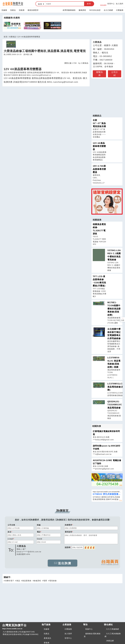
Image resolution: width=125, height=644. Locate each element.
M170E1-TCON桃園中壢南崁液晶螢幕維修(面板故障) (114, 309)
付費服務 (120, 10)
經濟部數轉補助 (69, 10)
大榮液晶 (12, 37)
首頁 (5, 37)
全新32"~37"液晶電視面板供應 (99, 123)
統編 (39, 525)
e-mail (10, 539)
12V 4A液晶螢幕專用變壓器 (99, 146)
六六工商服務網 (112, 629)
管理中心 (111, 4)
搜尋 (89, 4)
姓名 (10, 532)
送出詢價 (63, 563)
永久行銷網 (108, 10)
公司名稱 (11, 525)
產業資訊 (47, 638)
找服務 (4, 10)
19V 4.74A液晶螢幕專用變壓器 (99, 169)
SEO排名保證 (95, 10)
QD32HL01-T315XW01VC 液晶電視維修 (115, 405)
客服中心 (89, 629)
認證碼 (68, 547)
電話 (39, 532)
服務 (40, 4)
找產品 (13, 10)
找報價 (22, 10)
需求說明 (68, 532)
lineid (39, 539)
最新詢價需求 (33, 10)
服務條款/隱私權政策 (92, 635)
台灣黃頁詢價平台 (21, 627)
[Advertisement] (107, 95)
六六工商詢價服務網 (113, 635)
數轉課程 (82, 10)
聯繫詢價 (99, 74)
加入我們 (120, 4)
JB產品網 (110, 641)
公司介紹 (115, 74)
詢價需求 (68, 525)
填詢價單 (103, 4)
